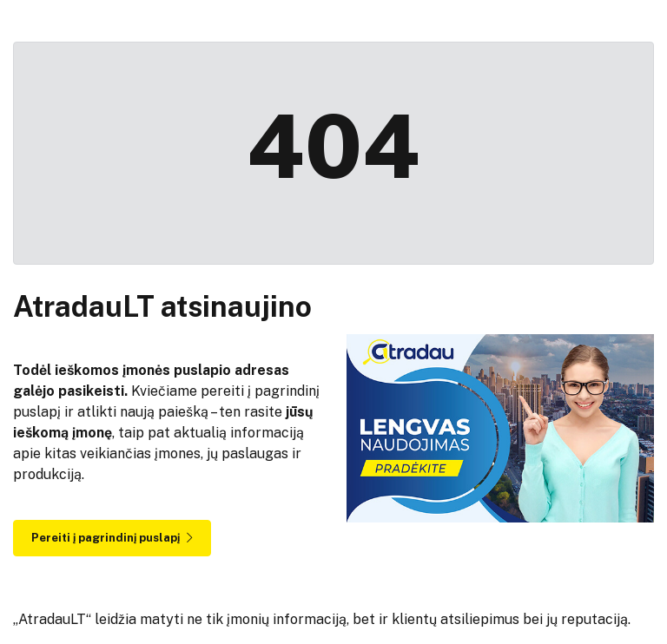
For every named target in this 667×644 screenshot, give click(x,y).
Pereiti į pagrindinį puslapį (112, 538)
